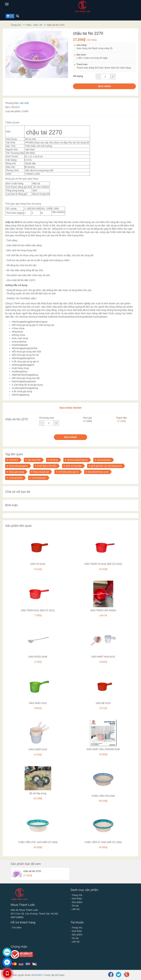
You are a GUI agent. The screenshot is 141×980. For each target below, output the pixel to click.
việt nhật (24, 103)
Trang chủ (76, 895)
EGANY (38, 975)
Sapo (62, 975)
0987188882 (17, 917)
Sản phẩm (76, 902)
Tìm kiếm (16, 928)
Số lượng (78, 76)
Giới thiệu (76, 899)
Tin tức (75, 906)
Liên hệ (75, 909)
